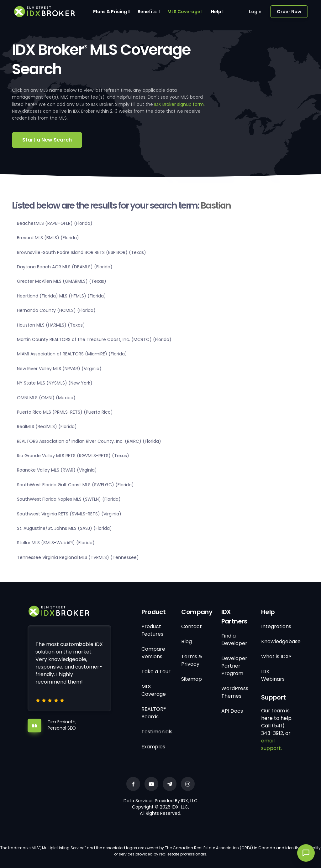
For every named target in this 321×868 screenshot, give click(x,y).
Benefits (147, 12)
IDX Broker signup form (179, 104)
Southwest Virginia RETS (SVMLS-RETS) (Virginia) (69, 514)
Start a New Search (47, 140)
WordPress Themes (235, 692)
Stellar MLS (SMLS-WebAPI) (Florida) (56, 543)
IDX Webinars (273, 675)
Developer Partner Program (234, 666)
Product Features (152, 630)
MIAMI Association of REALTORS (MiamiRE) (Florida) (72, 354)
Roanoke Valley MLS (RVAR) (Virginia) (57, 470)
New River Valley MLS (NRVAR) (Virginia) (59, 369)
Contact (192, 626)
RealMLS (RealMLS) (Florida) (47, 426)
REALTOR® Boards (154, 713)
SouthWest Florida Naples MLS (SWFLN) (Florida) (69, 499)
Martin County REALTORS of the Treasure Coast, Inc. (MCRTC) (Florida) (94, 339)
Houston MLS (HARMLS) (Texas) (51, 325)
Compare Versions (153, 653)
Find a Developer (234, 640)
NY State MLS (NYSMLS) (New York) (55, 383)
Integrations (276, 626)
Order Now (289, 12)
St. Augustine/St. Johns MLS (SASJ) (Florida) (64, 528)
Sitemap (192, 679)
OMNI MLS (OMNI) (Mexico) (46, 398)
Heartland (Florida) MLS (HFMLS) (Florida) (61, 296)
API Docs (232, 711)
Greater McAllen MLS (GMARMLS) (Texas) (62, 281)
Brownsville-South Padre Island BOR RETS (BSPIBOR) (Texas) (82, 252)
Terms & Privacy (192, 660)
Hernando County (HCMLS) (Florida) (56, 310)
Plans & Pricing (110, 12)
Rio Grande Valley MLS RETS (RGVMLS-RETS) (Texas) (73, 456)
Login (255, 12)
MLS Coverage (184, 12)
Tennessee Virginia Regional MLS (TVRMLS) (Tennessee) (78, 557)
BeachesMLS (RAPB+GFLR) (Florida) (55, 223)
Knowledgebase (281, 641)
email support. (271, 744)
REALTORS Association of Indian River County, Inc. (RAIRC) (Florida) (89, 441)
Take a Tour (156, 672)
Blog (187, 641)
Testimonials (157, 732)
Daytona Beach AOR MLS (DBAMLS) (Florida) (65, 267)
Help (216, 12)
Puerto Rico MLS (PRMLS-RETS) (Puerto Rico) (65, 412)
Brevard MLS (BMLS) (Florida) (48, 238)
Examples (153, 747)
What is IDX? (276, 656)
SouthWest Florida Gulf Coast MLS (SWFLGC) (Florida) (75, 485)
